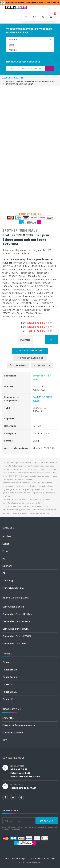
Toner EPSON (10, 692)
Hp (4, 558)
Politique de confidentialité (43, 858)
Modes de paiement (14, 733)
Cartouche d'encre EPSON (17, 636)
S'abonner (47, 821)
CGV (5, 740)
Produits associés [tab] (30, 358)
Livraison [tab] (18, 365)
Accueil (6, 78)
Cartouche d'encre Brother (17, 614)
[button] (35, 17)
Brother (7, 536)
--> (30, 39)
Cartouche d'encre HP (14, 643)
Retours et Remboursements (19, 725)
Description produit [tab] (30, 351)
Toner (6, 662)
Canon (6, 544)
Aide (7, 858)
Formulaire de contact (23, 788)
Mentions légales (20, 858)
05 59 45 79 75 (19, 769)
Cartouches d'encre (13, 607)
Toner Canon (10, 677)
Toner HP (8, 699)
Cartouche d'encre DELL (15, 629)
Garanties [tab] (42, 365)
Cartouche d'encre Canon (16, 621)
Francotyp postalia (13, 588)
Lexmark (7, 566)
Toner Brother (10, 670)
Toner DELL (9, 684)
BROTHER (19, 78)
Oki (4, 573)
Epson (6, 551)
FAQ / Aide (8, 718)
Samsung (8, 581)
